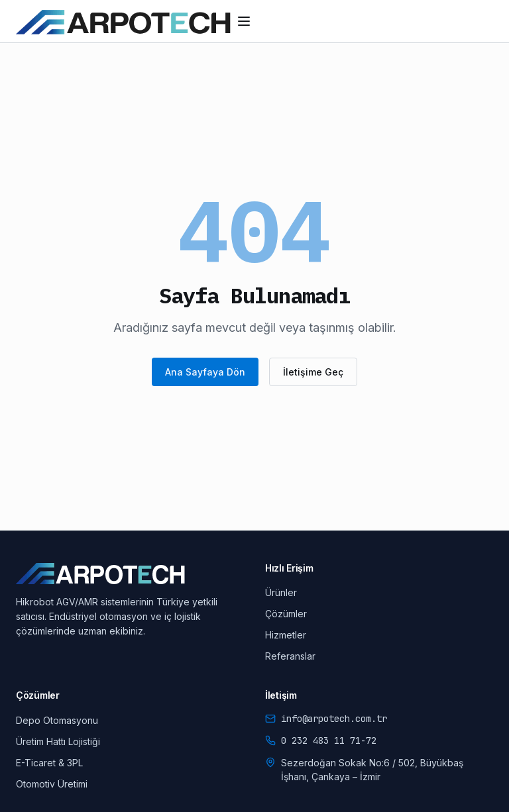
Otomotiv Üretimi (52, 784)
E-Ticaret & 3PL (49, 763)
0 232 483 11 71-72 (329, 740)
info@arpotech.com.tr (334, 719)
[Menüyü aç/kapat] (244, 21)
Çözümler (286, 614)
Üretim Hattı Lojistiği (58, 741)
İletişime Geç (313, 372)
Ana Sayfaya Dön (205, 372)
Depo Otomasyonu (57, 720)
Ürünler (281, 592)
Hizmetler (286, 635)
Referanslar (290, 656)
